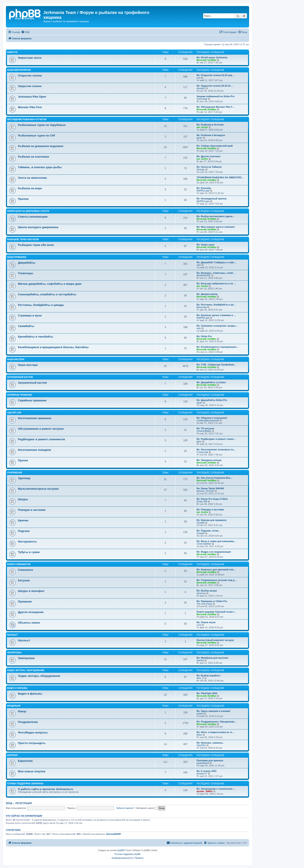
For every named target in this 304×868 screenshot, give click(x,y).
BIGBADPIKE (204, 275)
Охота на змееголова (32, 178)
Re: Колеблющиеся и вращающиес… (218, 347)
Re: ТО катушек (205, 428)
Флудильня (14, 706)
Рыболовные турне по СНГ (37, 136)
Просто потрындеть (32, 743)
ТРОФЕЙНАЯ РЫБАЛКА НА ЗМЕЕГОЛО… (220, 177)
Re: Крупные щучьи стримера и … (216, 315)
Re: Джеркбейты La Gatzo (211, 382)
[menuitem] (25, 32)
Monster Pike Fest (30, 107)
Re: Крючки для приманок (211, 520)
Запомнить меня (147, 808)
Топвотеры (26, 273)
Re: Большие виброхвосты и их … (216, 283)
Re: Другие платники (208, 156)
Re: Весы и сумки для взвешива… (216, 541)
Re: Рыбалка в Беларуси (211, 135)
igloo (199, 441)
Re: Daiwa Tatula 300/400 (210, 488)
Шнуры (23, 499)
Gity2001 (201, 745)
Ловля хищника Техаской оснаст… (216, 612)
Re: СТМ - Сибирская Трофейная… (216, 365)
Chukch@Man (204, 431)
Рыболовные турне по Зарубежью (42, 125)
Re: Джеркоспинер (207, 294)
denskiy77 (202, 774)
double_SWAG (205, 791)
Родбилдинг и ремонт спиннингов (41, 439)
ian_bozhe (202, 127)
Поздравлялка (28, 722)
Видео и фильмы (17, 688)
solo (199, 265)
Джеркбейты (27, 263)
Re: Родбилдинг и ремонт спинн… (216, 439)
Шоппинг (12, 755)
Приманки (25, 602)
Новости (12, 52)
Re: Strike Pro (204, 336)
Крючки (23, 520)
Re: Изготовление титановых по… (216, 450)
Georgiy (201, 169)
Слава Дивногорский (208, 420)
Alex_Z (200, 678)
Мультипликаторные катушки (38, 489)
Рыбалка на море (30, 188)
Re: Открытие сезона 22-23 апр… (215, 75)
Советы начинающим (33, 217)
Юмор (22, 711)
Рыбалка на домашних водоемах (41, 146)
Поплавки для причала (210, 760)
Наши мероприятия (19, 70)
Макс (199, 735)
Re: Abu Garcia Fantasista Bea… (215, 478)
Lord (199, 625)
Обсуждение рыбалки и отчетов (27, 119)
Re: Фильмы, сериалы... (210, 743)
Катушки (24, 580)
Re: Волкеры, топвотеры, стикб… (216, 273)
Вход (9, 803)
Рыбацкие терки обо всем (23, 239)
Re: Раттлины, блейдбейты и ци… (216, 305)
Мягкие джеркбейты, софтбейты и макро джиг (50, 284)
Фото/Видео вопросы (33, 732)
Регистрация (24, 803)
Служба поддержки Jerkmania (25, 784)
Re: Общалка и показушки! (212, 418)
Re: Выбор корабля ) (208, 676)
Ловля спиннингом (19, 564)
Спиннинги (25, 570)
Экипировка (14, 653)
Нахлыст (12, 635)
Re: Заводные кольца (209, 460)
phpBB (120, 850)
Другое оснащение (31, 612)
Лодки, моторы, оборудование (26, 670)
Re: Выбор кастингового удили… (216, 216)
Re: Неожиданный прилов (212, 199)
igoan (199, 138)
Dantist (200, 660)
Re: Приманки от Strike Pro (212, 601)
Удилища (24, 478)
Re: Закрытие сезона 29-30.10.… (215, 86)
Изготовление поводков (35, 450)
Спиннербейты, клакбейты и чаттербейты (47, 294)
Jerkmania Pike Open (32, 97)
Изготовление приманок (35, 418)
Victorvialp (202, 99)
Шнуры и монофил (31, 591)
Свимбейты (26, 326)
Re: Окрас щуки (206, 245)
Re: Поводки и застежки (210, 510)
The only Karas (204, 604)
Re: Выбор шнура (207, 591)
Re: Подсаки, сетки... (208, 531)
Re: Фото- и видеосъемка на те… (215, 732)
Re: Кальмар (204, 188)
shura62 (201, 88)
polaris (200, 714)
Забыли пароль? (125, 808)
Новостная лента (30, 58)
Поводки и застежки (32, 510)
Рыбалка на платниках (34, 157)
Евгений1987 (114, 834)
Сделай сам (14, 413)
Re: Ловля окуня (206, 622)
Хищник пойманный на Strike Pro (216, 96)
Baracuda (202, 307)
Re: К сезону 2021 (207, 771)
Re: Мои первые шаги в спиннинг (216, 227)
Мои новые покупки (32, 771)
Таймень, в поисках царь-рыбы (40, 167)
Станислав (202, 452)
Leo (198, 78)
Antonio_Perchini (205, 491)
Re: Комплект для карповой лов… (216, 570)
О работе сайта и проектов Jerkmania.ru (45, 789)
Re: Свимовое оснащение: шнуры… (217, 326)
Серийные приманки (20, 395)
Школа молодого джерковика (38, 227)
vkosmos (201, 593)
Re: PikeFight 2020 (207, 693)
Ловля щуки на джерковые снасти (28, 211)
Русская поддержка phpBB (127, 854)
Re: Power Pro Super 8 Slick (212, 499)
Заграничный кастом (20, 377)
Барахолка (25, 761)
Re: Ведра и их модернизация (214, 552)
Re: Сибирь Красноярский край (215, 146)
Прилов (23, 199)
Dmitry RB (202, 501)
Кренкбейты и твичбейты (35, 337)
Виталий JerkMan (206, 60)
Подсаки (24, 531)
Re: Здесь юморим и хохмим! (213, 711)
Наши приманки (17, 257)
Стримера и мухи (30, 315)
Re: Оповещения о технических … (216, 789)
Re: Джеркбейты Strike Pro (212, 400)
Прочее (23, 460)
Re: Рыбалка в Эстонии (210, 125)
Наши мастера (16, 359)
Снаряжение (15, 473)
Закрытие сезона (30, 86)
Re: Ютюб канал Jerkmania (212, 57)
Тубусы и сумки (29, 552)
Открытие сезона (30, 76)
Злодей (201, 523)
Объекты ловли (29, 623)
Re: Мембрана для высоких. (213, 658)
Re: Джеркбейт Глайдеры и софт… (216, 262)
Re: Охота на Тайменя (209, 167)
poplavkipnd (203, 763)
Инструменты (27, 542)
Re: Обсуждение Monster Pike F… (216, 107)
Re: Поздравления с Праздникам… (217, 722)
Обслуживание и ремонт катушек (41, 429)
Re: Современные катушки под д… (217, 580)
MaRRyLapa (203, 191)
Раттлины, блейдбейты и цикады (41, 305)
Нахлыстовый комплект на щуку (215, 640)
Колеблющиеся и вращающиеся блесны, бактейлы (53, 347)
